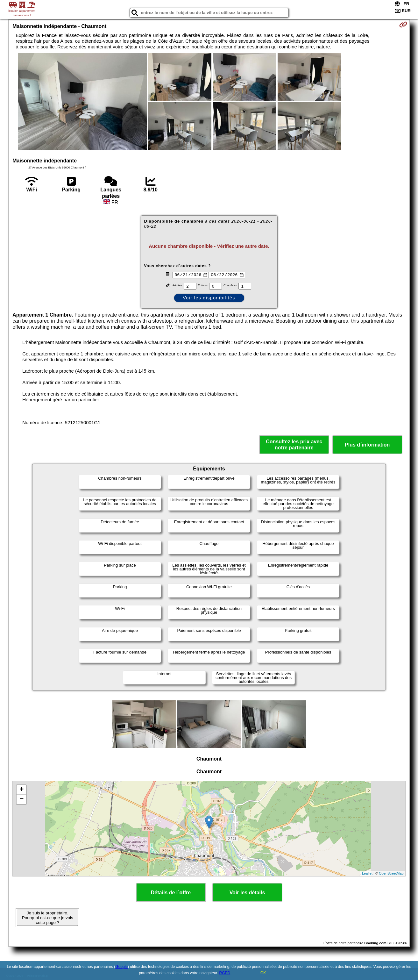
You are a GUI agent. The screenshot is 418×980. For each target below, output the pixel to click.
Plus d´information (367, 445)
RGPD (225, 973)
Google (121, 967)
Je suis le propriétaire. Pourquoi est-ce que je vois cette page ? (48, 918)
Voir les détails (247, 893)
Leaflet (367, 873)
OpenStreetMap (391, 873)
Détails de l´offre (171, 893)
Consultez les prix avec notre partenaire (294, 445)
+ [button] (21, 790)
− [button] (21, 799)
